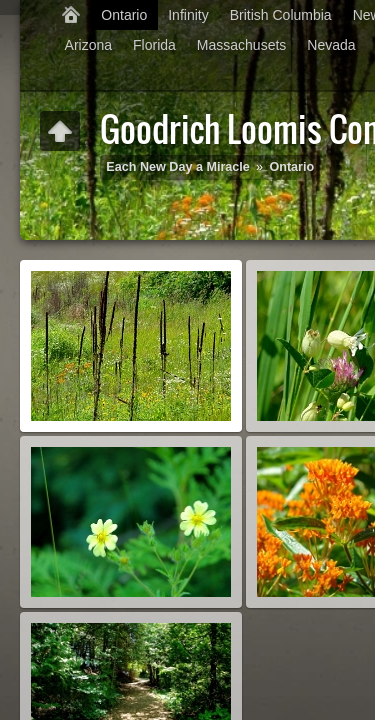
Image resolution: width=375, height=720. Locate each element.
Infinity (188, 15)
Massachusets (241, 45)
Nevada (331, 45)
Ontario (124, 15)
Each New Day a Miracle (178, 167)
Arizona (88, 45)
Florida (154, 45)
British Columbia (281, 15)
